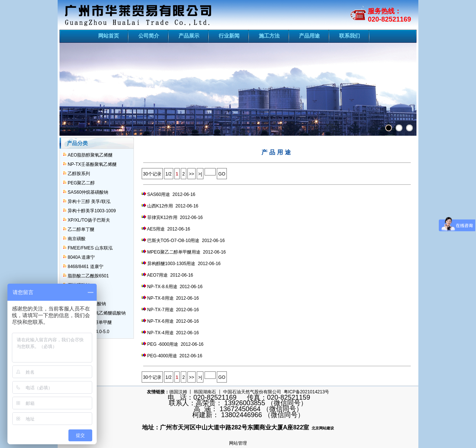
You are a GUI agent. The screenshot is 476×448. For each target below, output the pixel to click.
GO (222, 174)
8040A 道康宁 (81, 257)
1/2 (169, 174)
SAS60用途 (159, 194)
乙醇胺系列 (79, 174)
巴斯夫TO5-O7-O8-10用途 (173, 241)
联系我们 (350, 36)
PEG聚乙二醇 (81, 183)
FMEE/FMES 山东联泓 (90, 248)
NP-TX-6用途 (160, 321)
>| (200, 174)
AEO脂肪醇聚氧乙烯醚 (90, 155)
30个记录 (152, 174)
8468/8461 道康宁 (86, 267)
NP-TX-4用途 (160, 333)
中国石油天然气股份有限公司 (252, 392)
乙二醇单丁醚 (81, 229)
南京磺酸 (77, 239)
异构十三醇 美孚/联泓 (89, 202)
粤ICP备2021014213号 (307, 392)
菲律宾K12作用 (162, 217)
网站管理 (238, 443)
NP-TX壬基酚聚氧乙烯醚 (92, 164)
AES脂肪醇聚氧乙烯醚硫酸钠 (97, 313)
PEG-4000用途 (162, 356)
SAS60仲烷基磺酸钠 (88, 192)
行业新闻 (229, 36)
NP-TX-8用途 (160, 298)
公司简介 (149, 36)
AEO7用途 (157, 275)
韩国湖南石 (205, 392)
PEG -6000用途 (163, 344)
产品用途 (309, 36)
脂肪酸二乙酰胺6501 (88, 276)
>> (192, 174)
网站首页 (109, 36)
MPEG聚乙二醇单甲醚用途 (174, 252)
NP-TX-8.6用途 (162, 287)
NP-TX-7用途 (160, 310)
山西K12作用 (160, 206)
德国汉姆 (178, 392)
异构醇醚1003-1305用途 (171, 264)
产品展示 (189, 36)
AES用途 (156, 229)
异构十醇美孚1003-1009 (92, 211)
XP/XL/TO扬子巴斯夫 (89, 220)
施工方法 (269, 36)
